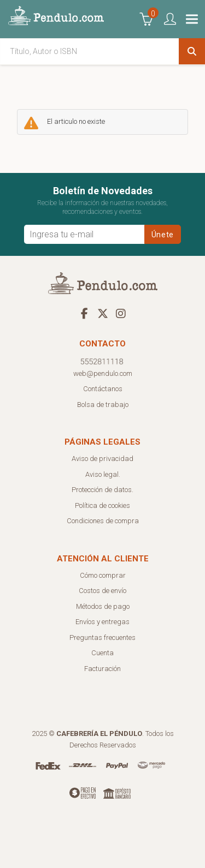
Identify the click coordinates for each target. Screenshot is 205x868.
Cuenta (102, 653)
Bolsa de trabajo (103, 405)
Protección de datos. (102, 490)
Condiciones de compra (103, 521)
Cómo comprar (103, 575)
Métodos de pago (103, 606)
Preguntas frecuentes (102, 637)
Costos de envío (102, 591)
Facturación (102, 669)
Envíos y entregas (102, 622)
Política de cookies (102, 505)
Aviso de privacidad (102, 459)
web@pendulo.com (103, 373)
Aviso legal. (103, 474)
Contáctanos (103, 389)
